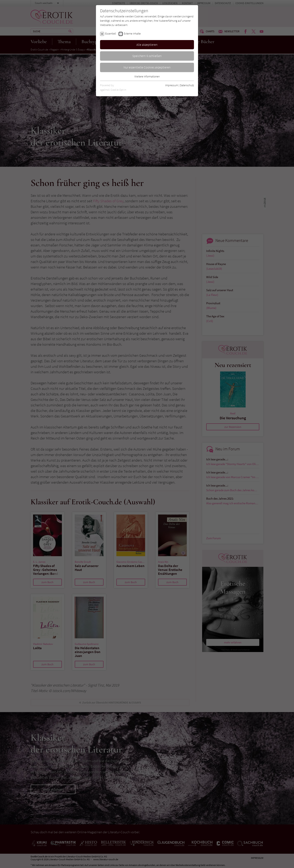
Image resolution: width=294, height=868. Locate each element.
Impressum (172, 85)
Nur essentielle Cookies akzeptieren (147, 67)
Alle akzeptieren (147, 45)
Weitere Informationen (147, 76)
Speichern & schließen (147, 56)
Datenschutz (187, 85)
